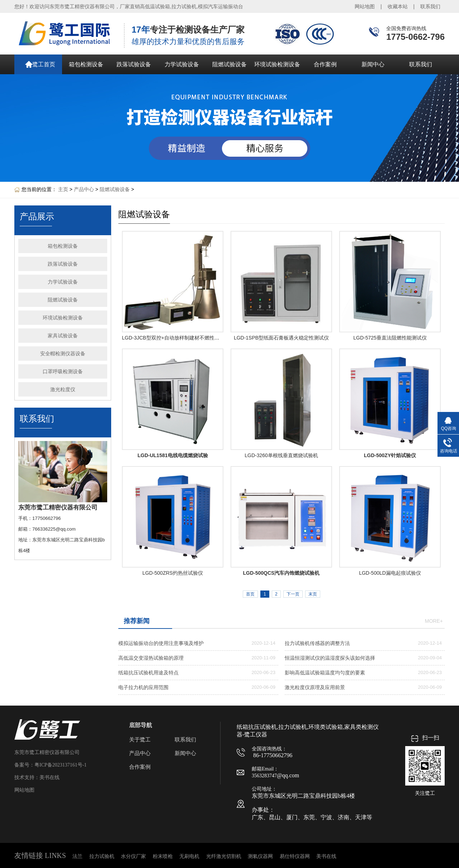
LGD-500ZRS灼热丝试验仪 (173, 573)
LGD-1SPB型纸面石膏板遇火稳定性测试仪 (281, 338)
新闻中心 (373, 64)
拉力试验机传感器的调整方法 (317, 643)
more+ (434, 621)
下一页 (293, 594)
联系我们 (430, 6)
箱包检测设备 (86, 64)
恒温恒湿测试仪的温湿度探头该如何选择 (330, 658)
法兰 (77, 856)
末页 (313, 594)
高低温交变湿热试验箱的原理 (151, 658)
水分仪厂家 (133, 856)
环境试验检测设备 (277, 64)
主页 (63, 189)
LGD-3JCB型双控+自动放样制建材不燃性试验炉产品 (181, 338)
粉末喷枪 (163, 856)
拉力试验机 (102, 856)
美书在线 (326, 856)
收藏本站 (398, 6)
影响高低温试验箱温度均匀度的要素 (325, 673)
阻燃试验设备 (229, 64)
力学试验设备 (182, 64)
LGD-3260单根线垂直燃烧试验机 (281, 455)
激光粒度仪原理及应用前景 (315, 687)
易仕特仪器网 (295, 856)
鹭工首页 (44, 64)
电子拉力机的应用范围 (143, 687)
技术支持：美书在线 (37, 777)
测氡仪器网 (260, 856)
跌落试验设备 (134, 64)
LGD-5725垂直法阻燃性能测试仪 (390, 338)
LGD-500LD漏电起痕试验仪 (390, 573)
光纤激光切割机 (224, 856)
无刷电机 (189, 856)
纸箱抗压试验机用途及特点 (148, 673)
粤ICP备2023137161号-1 (60, 765)
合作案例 (325, 64)
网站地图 (365, 6)
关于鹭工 (140, 740)
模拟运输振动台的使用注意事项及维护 (161, 643)
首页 (250, 594)
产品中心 (84, 189)
